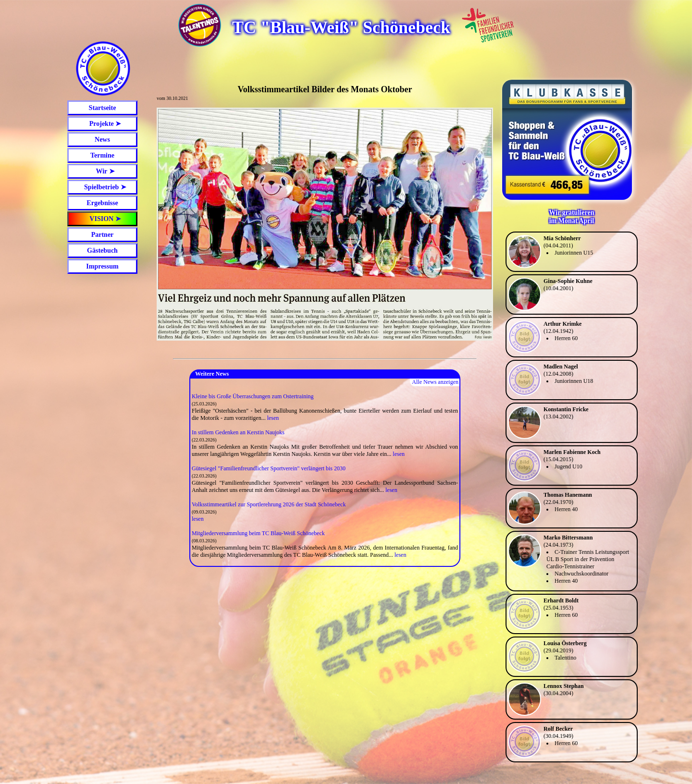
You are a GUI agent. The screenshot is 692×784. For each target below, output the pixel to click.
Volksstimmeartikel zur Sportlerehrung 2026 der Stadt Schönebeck (269, 504)
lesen (273, 418)
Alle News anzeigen (435, 382)
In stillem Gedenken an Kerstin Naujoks (238, 432)
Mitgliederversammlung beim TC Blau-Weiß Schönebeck (258, 533)
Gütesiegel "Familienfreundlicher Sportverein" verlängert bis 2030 (269, 468)
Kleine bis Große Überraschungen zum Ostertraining (253, 396)
